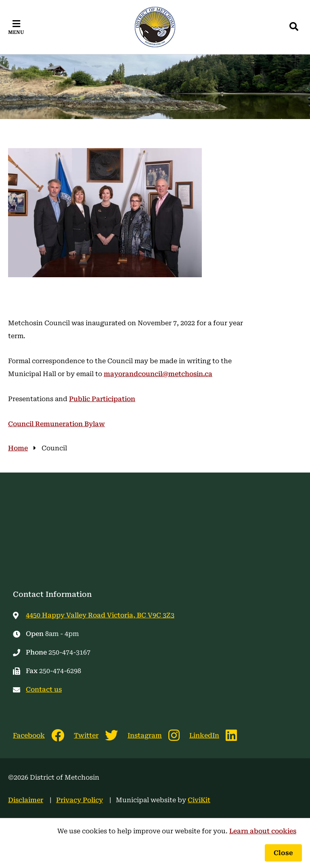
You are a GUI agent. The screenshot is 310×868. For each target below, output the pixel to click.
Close (283, 853)
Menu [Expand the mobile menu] (16, 32)
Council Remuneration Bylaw (57, 424)
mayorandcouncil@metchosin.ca (158, 374)
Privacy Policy (80, 800)
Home (18, 448)
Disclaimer (26, 800)
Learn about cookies (263, 831)
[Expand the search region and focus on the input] (294, 27)
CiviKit (199, 800)
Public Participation (102, 399)
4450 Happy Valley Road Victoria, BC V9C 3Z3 (100, 615)
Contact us (44, 689)
